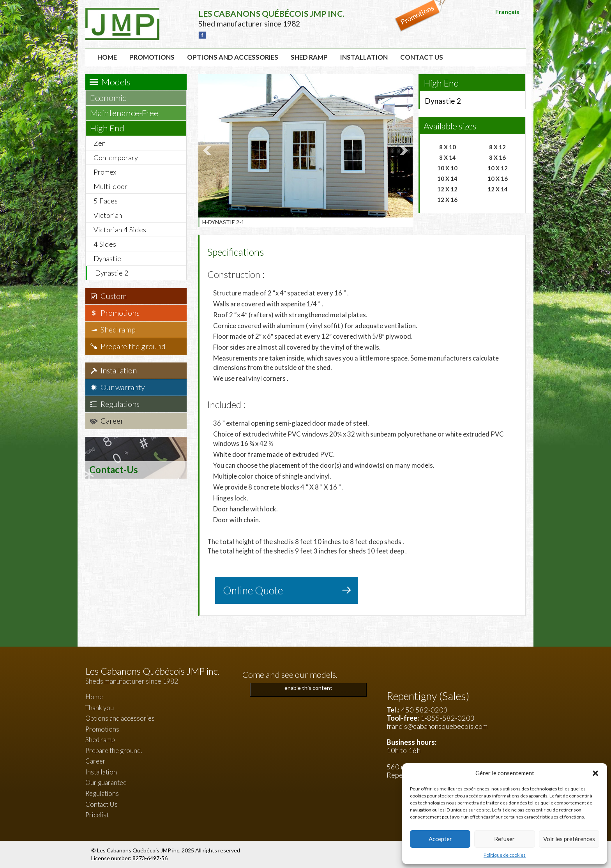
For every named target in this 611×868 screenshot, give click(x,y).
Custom (114, 296)
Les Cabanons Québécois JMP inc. (139, 850)
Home (107, 57)
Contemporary (116, 157)
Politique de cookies (505, 855)
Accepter (440, 839)
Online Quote (253, 590)
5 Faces (106, 201)
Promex (105, 172)
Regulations (120, 404)
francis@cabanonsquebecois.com (437, 726)
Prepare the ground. (114, 750)
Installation (364, 57)
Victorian (108, 215)
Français (507, 12)
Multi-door (110, 186)
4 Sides (105, 244)
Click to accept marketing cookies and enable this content (308, 683)
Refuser (504, 839)
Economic (112, 98)
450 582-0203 (424, 710)
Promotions (152, 57)
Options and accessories (233, 57)
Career (112, 421)
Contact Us (422, 57)
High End (111, 128)
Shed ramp (309, 57)
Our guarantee (106, 782)
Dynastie (107, 258)
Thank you (100, 708)
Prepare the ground (133, 346)
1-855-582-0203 (448, 718)
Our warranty (123, 387)
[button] (595, 773)
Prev (208, 150)
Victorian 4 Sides (120, 230)
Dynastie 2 (112, 273)
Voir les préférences (569, 839)
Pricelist (97, 815)
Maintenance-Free (128, 113)
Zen (100, 143)
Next (403, 150)
